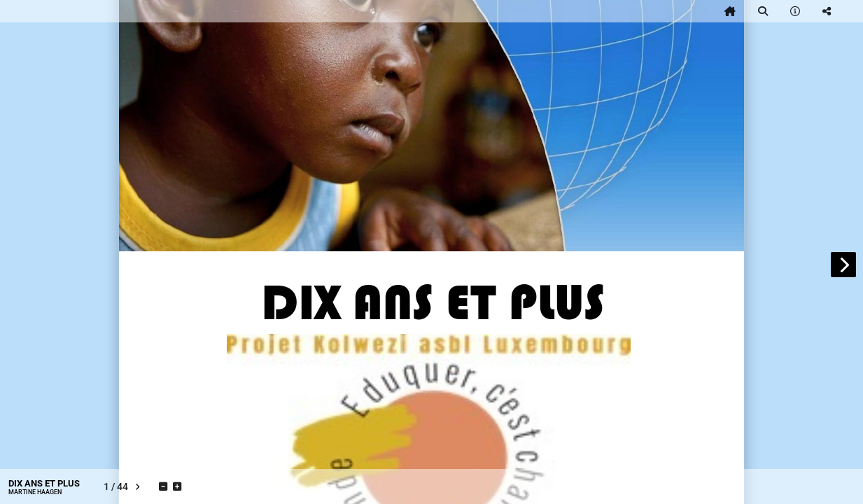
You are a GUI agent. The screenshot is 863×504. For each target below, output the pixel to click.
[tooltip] (730, 11)
